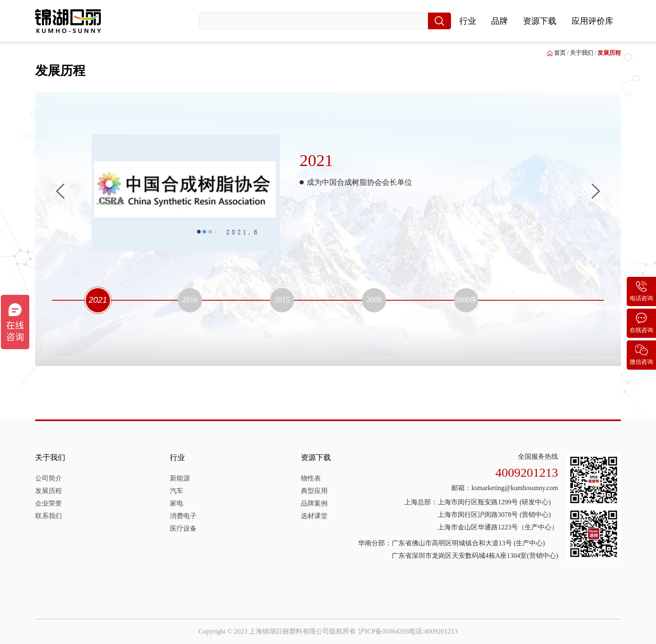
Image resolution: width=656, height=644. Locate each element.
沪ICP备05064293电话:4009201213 (408, 631)
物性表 (311, 478)
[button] (60, 191)
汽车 (177, 491)
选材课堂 (314, 516)
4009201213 (527, 472)
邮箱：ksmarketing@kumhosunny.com (505, 488)
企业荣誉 (49, 503)
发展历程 (49, 491)
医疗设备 (183, 528)
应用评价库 (592, 21)
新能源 (180, 478)
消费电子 (183, 516)
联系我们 (49, 516)
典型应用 (314, 491)
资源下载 (540, 21)
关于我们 (50, 457)
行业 (468, 21)
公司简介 (49, 478)
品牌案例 (314, 503)
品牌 (500, 21)
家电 (177, 503)
